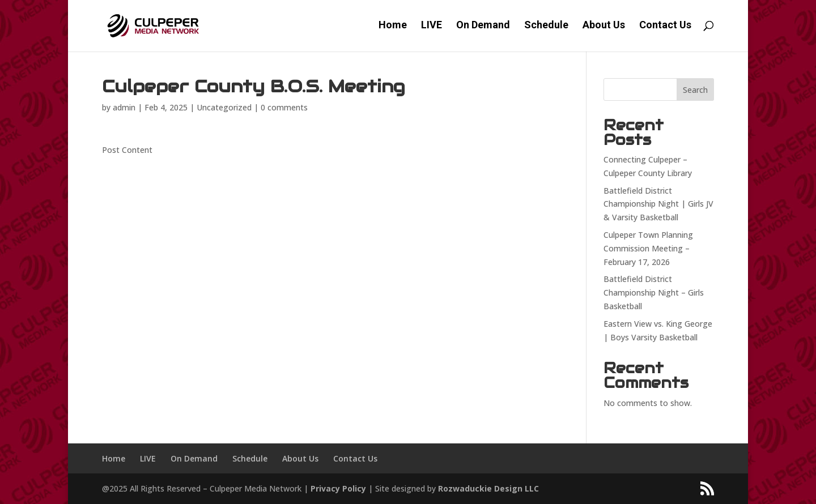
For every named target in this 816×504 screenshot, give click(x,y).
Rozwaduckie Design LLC (488, 488)
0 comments (284, 107)
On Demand (483, 27)
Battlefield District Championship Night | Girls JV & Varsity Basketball (658, 204)
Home (393, 27)
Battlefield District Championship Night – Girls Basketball (654, 292)
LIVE (432, 27)
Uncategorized (224, 107)
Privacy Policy (338, 488)
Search (695, 90)
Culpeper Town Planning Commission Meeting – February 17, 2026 (648, 248)
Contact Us (665, 27)
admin (124, 107)
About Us (604, 27)
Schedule (546, 27)
